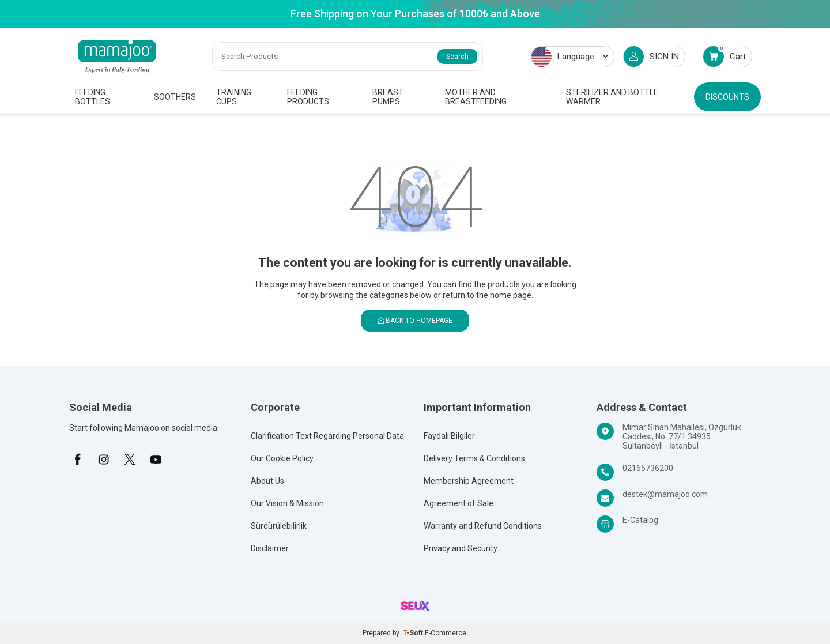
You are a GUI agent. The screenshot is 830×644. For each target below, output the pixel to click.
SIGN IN (651, 57)
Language (570, 57)
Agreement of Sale (459, 503)
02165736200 (648, 468)
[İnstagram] (104, 460)
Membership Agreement (469, 481)
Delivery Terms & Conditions (474, 458)
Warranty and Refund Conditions (483, 526)
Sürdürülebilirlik (279, 526)
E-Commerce (446, 633)
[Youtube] (156, 460)
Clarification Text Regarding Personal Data (327, 436)
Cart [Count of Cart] (725, 56)
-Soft (414, 633)
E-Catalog (640, 520)
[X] (130, 460)
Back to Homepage (415, 321)
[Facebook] (78, 460)
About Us (267, 481)
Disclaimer (270, 548)
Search (457, 57)
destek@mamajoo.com (665, 494)
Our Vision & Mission (287, 503)
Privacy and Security (461, 548)
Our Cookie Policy (282, 458)
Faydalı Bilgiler (449, 436)
